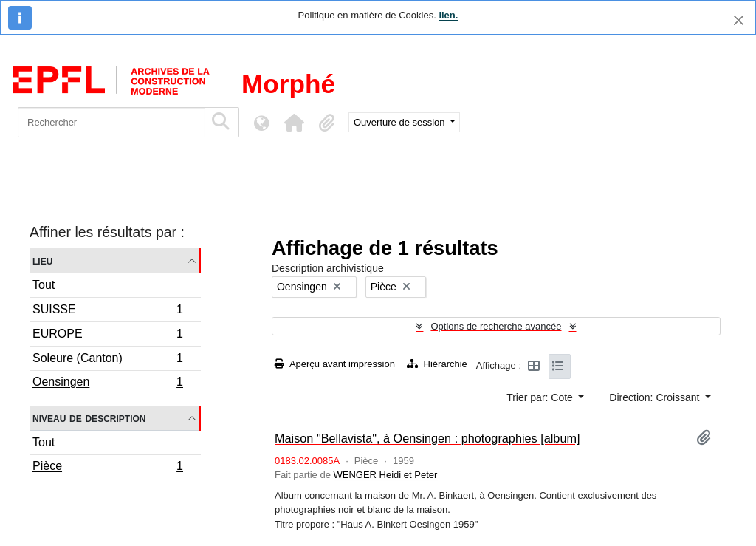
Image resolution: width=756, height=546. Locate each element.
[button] (294, 123)
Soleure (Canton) (107, 360)
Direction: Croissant (656, 397)
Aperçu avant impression (335, 364)
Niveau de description (89, 418)
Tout (44, 285)
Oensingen (107, 383)
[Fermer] (739, 20)
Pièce (107, 468)
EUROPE (107, 336)
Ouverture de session (401, 122)
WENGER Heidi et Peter (385, 475)
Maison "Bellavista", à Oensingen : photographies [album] (427, 438)
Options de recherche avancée (496, 326)
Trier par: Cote (541, 397)
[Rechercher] (111, 122)
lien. (448, 15)
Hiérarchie (437, 364)
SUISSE (107, 311)
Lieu (42, 260)
